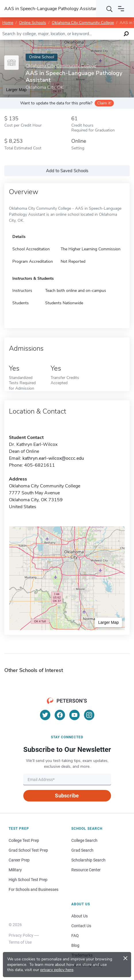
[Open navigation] (121, 9)
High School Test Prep (28, 880)
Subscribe (67, 796)
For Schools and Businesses (33, 889)
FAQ (75, 936)
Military (15, 870)
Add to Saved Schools (67, 171)
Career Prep (19, 860)
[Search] (110, 9)
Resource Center (86, 870)
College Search (84, 840)
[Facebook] (60, 715)
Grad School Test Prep (28, 850)
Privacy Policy (21, 935)
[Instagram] (89, 715)
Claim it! (104, 103)
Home (8, 23)
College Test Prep (24, 840)
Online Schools (32, 23)
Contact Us (81, 926)
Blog (75, 945)
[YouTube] (74, 715)
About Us (80, 916)
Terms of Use (20, 942)
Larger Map (108, 622)
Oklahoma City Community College (83, 23)
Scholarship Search (88, 860)
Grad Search (82, 850)
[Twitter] (45, 715)
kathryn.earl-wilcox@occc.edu (53, 458)
